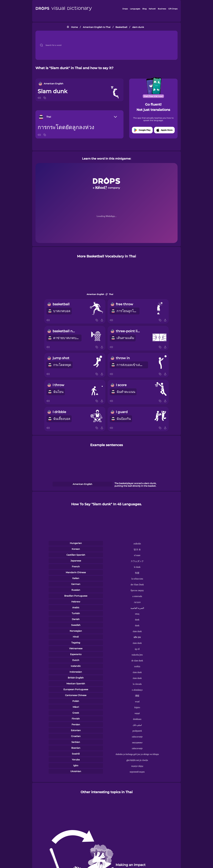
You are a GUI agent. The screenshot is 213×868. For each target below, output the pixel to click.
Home (74, 27)
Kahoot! (152, 9)
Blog (144, 9)
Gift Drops (173, 9)
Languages (135, 9)
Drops (125, 9)
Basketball (121, 27)
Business (162, 9)
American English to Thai (97, 27)
